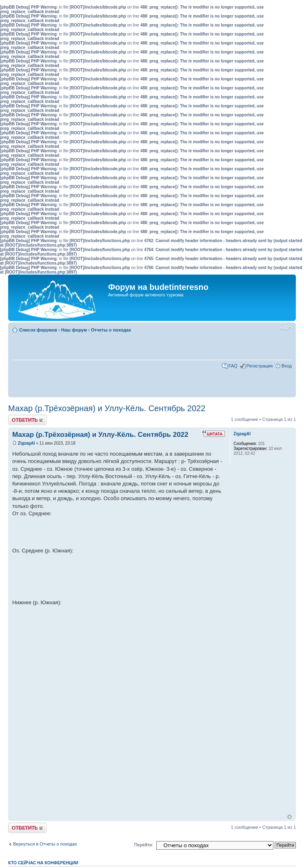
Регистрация (260, 366)
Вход (287, 366)
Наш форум (74, 330)
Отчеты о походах (111, 330)
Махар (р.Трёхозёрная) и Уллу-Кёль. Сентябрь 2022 (107, 408)
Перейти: (144, 845)
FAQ (233, 366)
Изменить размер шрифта (286, 328)
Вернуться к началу (290, 817)
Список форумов (38, 330)
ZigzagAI (27, 443)
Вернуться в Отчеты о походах (45, 844)
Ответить (27, 420)
